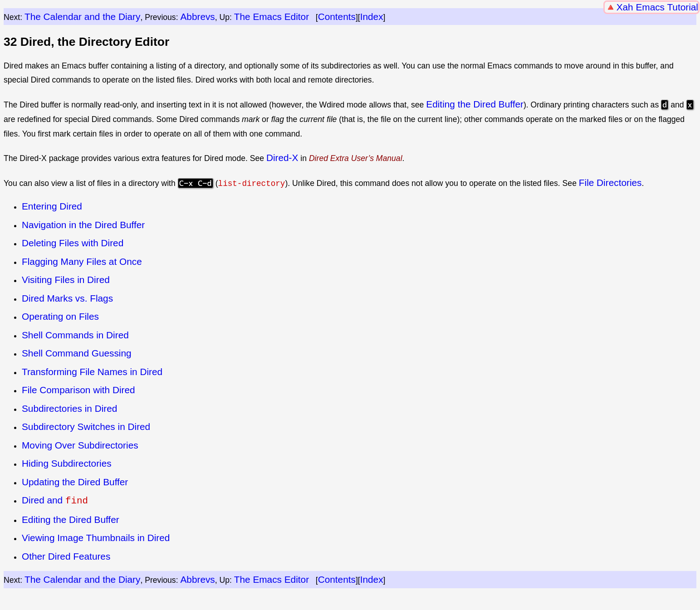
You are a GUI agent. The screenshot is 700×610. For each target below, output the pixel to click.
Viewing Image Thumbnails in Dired (96, 537)
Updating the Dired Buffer (75, 481)
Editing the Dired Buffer (475, 104)
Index (372, 17)
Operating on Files (60, 316)
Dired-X (282, 158)
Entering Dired (52, 206)
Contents (337, 17)
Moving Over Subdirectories (80, 445)
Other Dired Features (66, 555)
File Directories (610, 183)
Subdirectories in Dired (69, 408)
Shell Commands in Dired (75, 334)
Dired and (55, 500)
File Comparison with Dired (78, 390)
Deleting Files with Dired (73, 243)
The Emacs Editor (272, 17)
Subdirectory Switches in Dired (86, 427)
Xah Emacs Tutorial (657, 7)
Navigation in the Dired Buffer (83, 225)
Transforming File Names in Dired (92, 371)
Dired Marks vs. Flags (67, 298)
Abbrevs (197, 17)
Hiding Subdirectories (67, 463)
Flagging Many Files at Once (82, 261)
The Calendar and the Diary (82, 17)
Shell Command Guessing (77, 353)
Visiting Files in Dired (66, 280)
